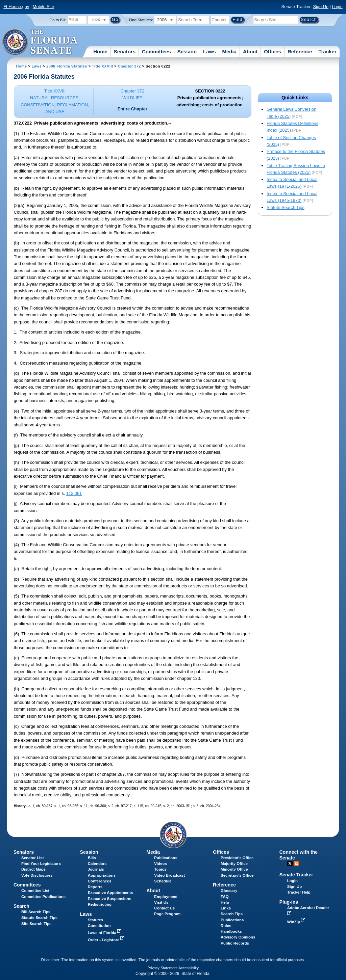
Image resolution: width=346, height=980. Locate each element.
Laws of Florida (105, 933)
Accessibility (189, 968)
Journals (96, 869)
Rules (226, 926)
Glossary (229, 891)
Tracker (327, 51)
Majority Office (234, 864)
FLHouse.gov (16, 7)
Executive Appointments (110, 893)
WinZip (297, 922)
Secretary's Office (237, 875)
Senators (125, 51)
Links (226, 908)
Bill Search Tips (36, 912)
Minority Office (234, 869)
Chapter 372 (129, 66)
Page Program (167, 914)
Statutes (95, 920)
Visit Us (161, 902)
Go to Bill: (58, 20)
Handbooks (231, 931)
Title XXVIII (103, 66)
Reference (300, 51)
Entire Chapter (132, 109)
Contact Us (164, 908)
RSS (296, 864)
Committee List (35, 891)
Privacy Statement (162, 968)
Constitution (99, 926)
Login (337, 7)
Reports (95, 887)
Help (225, 902)
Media (230, 51)
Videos (160, 864)
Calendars (97, 864)
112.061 (74, 493)
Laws (209, 51)
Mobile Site (43, 7)
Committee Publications (43, 897)
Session (187, 51)
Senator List (33, 858)
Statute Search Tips (286, 207)
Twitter (290, 864)
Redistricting (100, 904)
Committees (156, 51)
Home (100, 51)
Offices (273, 51)
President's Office (237, 858)
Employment (166, 897)
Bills (92, 858)
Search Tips (232, 914)
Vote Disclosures (37, 875)
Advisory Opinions (238, 937)
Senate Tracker (296, 875)
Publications (166, 858)
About (250, 51)
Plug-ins (289, 902)
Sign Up (321, 7)
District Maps (33, 869)
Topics (160, 869)
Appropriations (102, 875)
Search (21, 906)
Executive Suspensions (110, 899)
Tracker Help (299, 892)
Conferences (100, 881)
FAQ (225, 897)
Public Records (235, 943)
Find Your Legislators (41, 864)
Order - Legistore (107, 940)
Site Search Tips (36, 924)
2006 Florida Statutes (67, 66)
